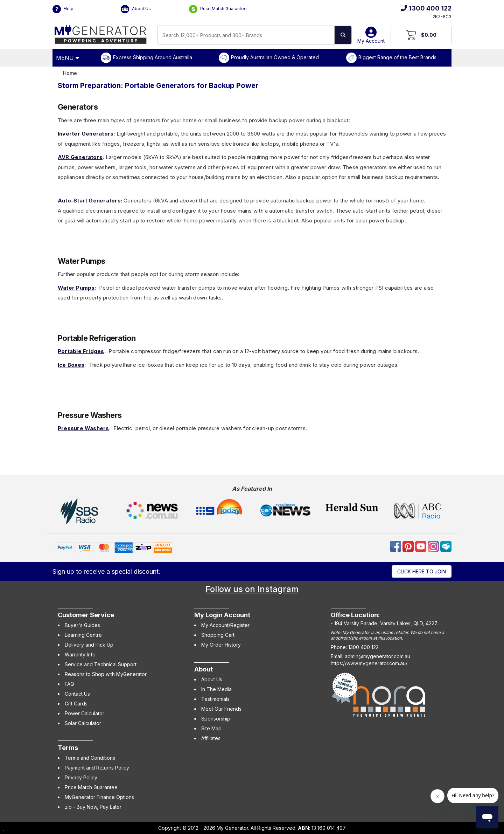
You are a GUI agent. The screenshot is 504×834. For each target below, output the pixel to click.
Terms (68, 748)
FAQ (69, 684)
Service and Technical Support (101, 664)
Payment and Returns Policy (97, 768)
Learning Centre (83, 635)
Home (70, 73)
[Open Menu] (69, 58)
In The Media (216, 689)
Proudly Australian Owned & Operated (275, 57)
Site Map (211, 728)
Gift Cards (76, 704)
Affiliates (211, 738)
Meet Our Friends (221, 709)
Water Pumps (76, 288)
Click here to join (422, 571)
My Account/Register (225, 625)
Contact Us (77, 694)
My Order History (221, 645)
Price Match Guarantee (218, 9)
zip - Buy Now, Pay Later (93, 807)
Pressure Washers (83, 428)
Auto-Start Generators (89, 201)
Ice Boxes (71, 365)
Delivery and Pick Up (89, 645)
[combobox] (246, 35)
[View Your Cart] (421, 35)
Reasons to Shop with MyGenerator (106, 674)
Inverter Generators (86, 134)
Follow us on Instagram (252, 589)
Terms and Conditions (90, 758)
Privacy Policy (81, 777)
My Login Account (222, 615)
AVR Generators (80, 157)
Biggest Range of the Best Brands (397, 57)
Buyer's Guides (82, 625)
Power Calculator (85, 713)
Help (63, 9)
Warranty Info (80, 654)
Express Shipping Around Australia (153, 57)
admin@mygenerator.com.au (377, 656)
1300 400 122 (426, 8)
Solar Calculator (83, 723)
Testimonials (215, 699)
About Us (136, 9)
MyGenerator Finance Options (99, 797)
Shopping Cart (218, 635)
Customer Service (86, 615)
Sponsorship (216, 719)
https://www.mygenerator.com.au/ (369, 663)
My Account (371, 38)
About (204, 669)
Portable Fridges (81, 351)
